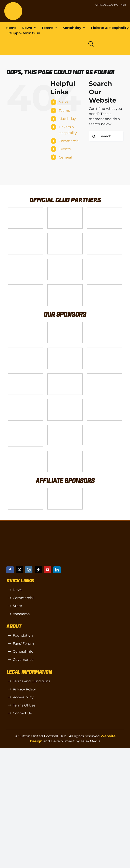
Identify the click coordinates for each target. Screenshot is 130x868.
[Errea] (65, 453)
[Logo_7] (104, 324)
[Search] (94, 136)
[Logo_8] (26, 349)
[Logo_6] (65, 324)
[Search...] (106, 136)
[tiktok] (38, 570)
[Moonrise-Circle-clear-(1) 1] (26, 427)
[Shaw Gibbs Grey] (104, 427)
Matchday (67, 119)
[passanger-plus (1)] (104, 401)
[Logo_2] (104, 235)
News (64, 102)
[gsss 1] (104, 261)
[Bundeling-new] (65, 375)
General (65, 157)
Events (65, 149)
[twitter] (19, 570)
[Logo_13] (104, 349)
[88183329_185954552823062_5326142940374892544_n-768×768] (26, 375)
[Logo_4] (65, 261)
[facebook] (10, 570)
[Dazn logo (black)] (76, 44)
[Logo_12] (26, 235)
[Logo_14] (104, 209)
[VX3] (65, 209)
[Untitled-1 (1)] (110, 12)
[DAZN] (104, 286)
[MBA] (65, 349)
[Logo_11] (26, 261)
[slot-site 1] (26, 401)
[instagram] (29, 570)
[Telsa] (26, 209)
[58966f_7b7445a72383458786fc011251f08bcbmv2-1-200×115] (65, 427)
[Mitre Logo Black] (104, 453)
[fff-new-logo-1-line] (26, 286)
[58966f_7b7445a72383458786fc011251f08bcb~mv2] (104, 375)
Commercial (69, 141)
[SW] (26, 490)
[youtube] (48, 570)
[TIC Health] (26, 453)
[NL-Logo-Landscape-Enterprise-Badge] (86, 13)
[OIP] (104, 490)
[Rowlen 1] (65, 401)
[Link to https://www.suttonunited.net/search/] (91, 44)
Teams (64, 111)
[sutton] (13, 4)
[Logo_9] (65, 235)
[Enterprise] (65, 286)
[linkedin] (57, 570)
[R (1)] (65, 490)
